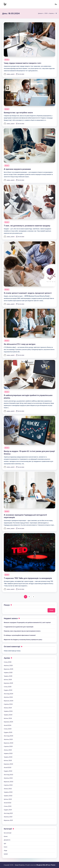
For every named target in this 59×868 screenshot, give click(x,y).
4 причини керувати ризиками (17, 169)
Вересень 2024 (8, 701)
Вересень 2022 (8, 782)
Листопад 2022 (8, 775)
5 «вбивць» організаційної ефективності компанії (20, 635)
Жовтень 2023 (8, 739)
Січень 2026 (8, 662)
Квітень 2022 (8, 799)
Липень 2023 (8, 750)
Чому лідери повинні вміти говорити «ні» (23, 63)
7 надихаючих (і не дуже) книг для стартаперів (19, 627)
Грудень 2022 (8, 771)
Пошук (7, 605)
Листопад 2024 (8, 694)
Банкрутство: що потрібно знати (18, 113)
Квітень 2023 (8, 761)
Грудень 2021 (8, 810)
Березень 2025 (8, 683)
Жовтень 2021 (8, 817)
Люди (5, 850)
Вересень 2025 (8, 669)
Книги (6, 847)
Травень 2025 (8, 676)
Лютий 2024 (8, 725)
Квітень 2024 (8, 718)
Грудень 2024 (8, 690)
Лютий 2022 (8, 803)
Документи (7, 840)
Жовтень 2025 (8, 666)
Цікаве (7, 109)
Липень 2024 (8, 708)
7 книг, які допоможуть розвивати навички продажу (27, 226)
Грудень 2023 (8, 732)
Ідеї (5, 843)
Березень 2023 (8, 764)
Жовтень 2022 (8, 778)
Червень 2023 (8, 753)
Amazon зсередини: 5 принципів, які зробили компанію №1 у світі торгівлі (27, 623)
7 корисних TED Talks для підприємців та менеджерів (28, 578)
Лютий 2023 (8, 768)
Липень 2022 (8, 789)
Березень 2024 (8, 722)
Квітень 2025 (8, 680)
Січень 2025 (8, 687)
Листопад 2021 (8, 813)
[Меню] (56, 4)
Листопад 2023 (8, 736)
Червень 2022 (8, 792)
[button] (33, 597)
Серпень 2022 (8, 785)
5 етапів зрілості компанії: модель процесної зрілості (28, 293)
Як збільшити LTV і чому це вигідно (20, 344)
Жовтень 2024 (8, 697)
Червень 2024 (8, 711)
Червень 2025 (8, 673)
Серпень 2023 (8, 746)
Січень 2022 (8, 806)
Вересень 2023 (8, 743)
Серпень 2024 (8, 704)
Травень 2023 (8, 757)
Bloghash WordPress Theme (46, 865)
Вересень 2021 (8, 820)
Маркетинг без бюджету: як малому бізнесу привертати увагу (23, 640)
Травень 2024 (8, 715)
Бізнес (7, 60)
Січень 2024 (8, 729)
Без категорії (8, 833)
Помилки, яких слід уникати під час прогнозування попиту (22, 631)
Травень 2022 (8, 796)
